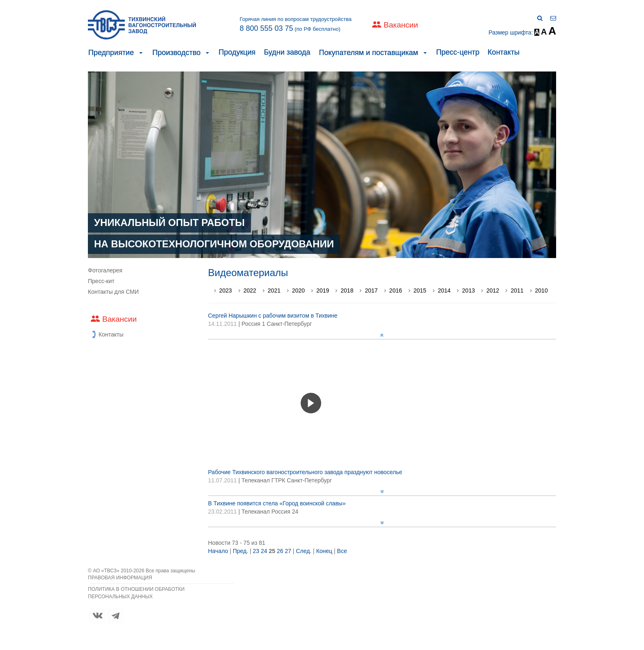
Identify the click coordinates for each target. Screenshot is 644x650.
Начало (218, 551)
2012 (493, 290)
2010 (542, 290)
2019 (323, 290)
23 (256, 551)
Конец (324, 551)
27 (288, 551)
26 (280, 551)
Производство (176, 53)
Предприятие (111, 53)
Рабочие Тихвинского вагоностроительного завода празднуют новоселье (305, 472)
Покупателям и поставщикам (368, 53)
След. (304, 551)
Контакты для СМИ (113, 292)
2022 (250, 290)
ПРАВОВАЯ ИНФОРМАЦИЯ (120, 578)
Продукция (237, 52)
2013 (468, 290)
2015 (420, 290)
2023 (226, 290)
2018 (347, 290)
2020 (298, 290)
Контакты (504, 52)
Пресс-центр (458, 52)
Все (342, 551)
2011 (517, 290)
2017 (371, 290)
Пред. (240, 551)
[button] (141, 53)
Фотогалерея (105, 270)
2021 (274, 290)
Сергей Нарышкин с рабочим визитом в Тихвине (273, 316)
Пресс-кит (101, 281)
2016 (396, 290)
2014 (444, 290)
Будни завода (287, 52)
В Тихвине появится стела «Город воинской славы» (277, 503)
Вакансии (401, 25)
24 (264, 551)
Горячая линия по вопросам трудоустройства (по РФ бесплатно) (296, 24)
